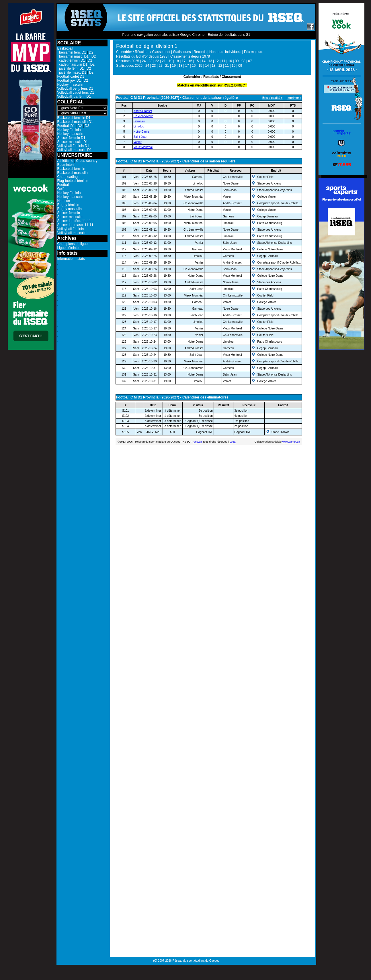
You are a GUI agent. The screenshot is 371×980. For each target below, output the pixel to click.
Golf (60, 189)
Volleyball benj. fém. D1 (75, 89)
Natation (64, 201)
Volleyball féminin (71, 229)
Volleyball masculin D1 (75, 150)
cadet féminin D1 (71, 60)
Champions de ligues (73, 244)
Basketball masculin (73, 173)
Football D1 (66, 126)
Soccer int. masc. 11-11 (75, 225)
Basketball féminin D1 (74, 118)
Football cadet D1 (71, 76)
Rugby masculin (70, 209)
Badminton (66, 165)
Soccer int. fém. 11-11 (74, 221)
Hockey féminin (69, 130)
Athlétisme (65, 161)
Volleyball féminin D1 (73, 146)
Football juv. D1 (69, 80)
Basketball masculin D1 (75, 122)
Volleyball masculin (72, 233)
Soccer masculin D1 (73, 142)
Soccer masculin (70, 217)
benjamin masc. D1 (73, 56)
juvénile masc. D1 (72, 72)
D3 (87, 126)
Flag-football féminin (73, 181)
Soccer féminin (69, 213)
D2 (91, 52)
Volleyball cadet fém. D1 (76, 93)
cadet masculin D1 (72, 64)
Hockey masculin (70, 85)
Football (64, 185)
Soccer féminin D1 (71, 138)
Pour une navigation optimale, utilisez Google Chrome (163, 35)
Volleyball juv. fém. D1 (74, 97)
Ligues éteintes (69, 248)
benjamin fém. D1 (72, 52)
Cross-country (87, 161)
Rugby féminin (68, 205)
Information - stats (71, 259)
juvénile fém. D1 (71, 68)
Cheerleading (68, 177)
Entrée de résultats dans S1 (229, 35)
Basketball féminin (71, 169)
